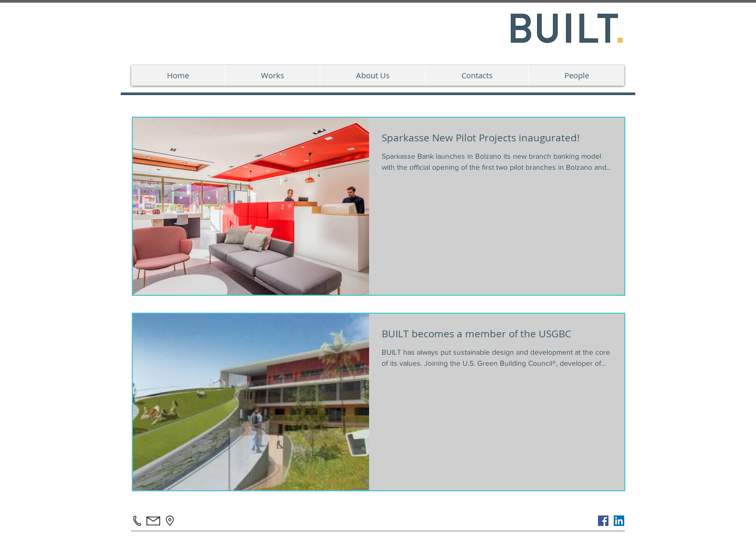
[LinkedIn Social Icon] (619, 521)
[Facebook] (603, 521)
